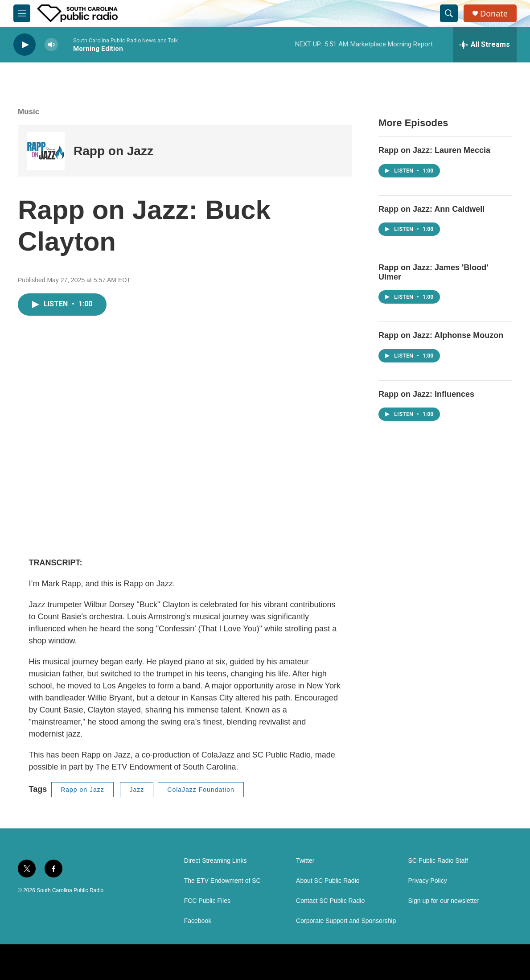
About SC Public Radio (328, 881)
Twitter (305, 861)
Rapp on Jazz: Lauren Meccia (434, 150)
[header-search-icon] (449, 13)
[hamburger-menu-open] (22, 13)
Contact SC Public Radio (330, 901)
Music (29, 112)
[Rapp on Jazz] (46, 151)
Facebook (198, 921)
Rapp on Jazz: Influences (426, 394)
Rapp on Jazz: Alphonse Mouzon (441, 335)
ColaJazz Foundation (201, 790)
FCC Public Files (207, 901)
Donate (494, 14)
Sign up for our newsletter (444, 901)
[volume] (51, 45)
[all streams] (485, 45)
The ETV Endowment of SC (222, 881)
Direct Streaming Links (216, 861)
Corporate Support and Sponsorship (346, 921)
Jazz (137, 790)
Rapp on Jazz (113, 151)
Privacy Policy (428, 881)
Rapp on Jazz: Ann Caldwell (431, 209)
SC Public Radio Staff (438, 861)
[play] (25, 45)
